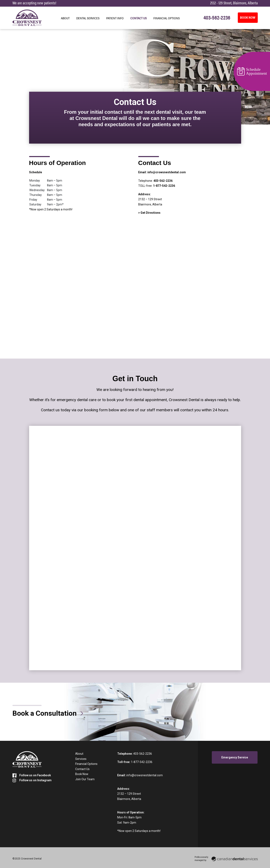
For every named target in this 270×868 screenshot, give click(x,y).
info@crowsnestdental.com (167, 172)
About (65, 18)
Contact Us (139, 18)
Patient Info (115, 18)
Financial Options (167, 18)
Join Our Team (85, 779)
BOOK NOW (248, 18)
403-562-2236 (163, 181)
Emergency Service (235, 757)
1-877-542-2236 (164, 186)
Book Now (82, 774)
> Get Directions (149, 213)
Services (81, 759)
